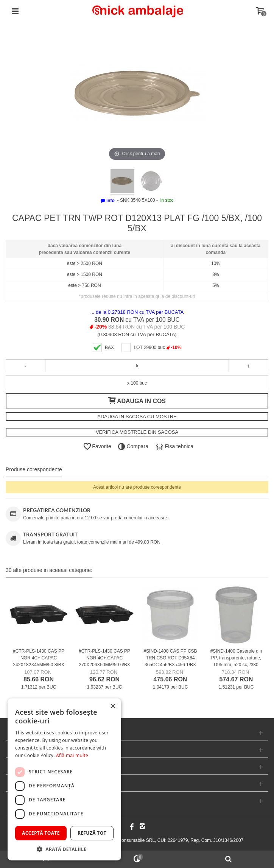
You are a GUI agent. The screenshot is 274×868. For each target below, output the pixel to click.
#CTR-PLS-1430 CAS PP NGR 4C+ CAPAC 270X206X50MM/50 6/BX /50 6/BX (104, 661)
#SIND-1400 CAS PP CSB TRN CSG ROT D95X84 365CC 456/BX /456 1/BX (170, 658)
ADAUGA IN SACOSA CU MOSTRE (137, 417)
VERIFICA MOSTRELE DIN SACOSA (137, 432)
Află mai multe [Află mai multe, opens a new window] (72, 755)
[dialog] (64, 779)
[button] (64, 849)
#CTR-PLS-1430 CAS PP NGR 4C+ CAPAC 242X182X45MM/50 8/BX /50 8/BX (39, 661)
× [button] (113, 707)
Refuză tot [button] (92, 833)
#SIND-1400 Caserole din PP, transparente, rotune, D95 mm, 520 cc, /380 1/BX (236, 661)
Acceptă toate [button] (41, 833)
